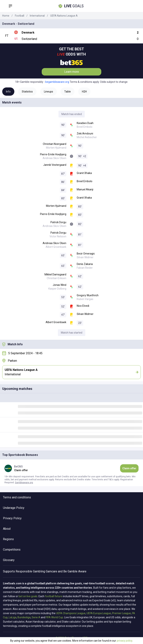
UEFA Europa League (99, 613)
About (7, 529)
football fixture (54, 596)
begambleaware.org (57, 82)
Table (67, 92)
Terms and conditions (17, 497)
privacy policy (124, 641)
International (37, 16)
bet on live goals (28, 596)
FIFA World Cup (54, 617)
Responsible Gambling (30, 571)
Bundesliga (24, 617)
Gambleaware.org (24, 483)
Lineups (49, 92)
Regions (8, 539)
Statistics (27, 92)
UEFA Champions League (71, 613)
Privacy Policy (12, 518)
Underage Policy (14, 508)
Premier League (121, 613)
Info (8, 92)
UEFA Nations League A (64, 16)
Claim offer (129, 468)
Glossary (9, 560)
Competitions (12, 550)
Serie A (36, 617)
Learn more (72, 72)
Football (20, 16)
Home (6, 16)
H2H (84, 92)
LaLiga (13, 617)
